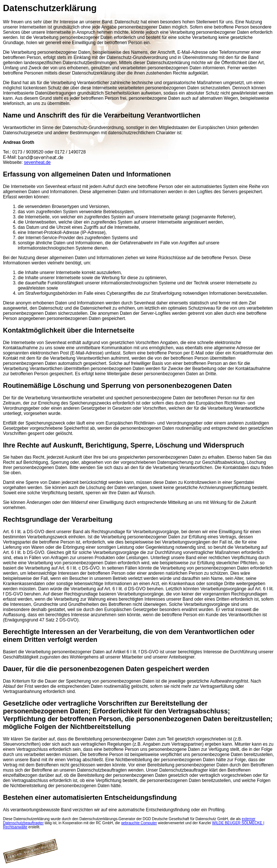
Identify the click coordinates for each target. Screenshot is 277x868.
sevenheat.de (37, 162)
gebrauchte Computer (139, 823)
